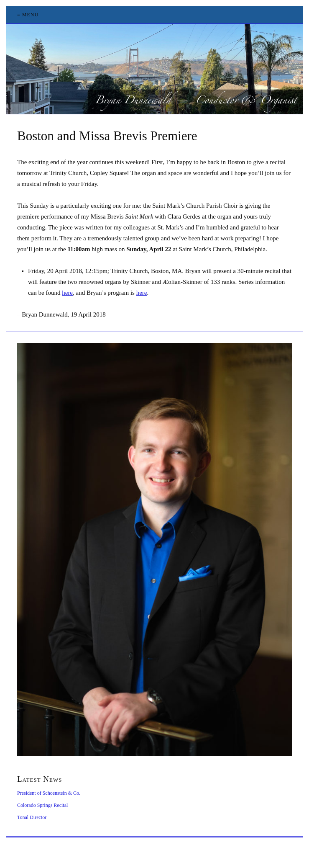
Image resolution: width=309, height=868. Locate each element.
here (67, 293)
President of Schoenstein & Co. (49, 793)
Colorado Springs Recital (42, 805)
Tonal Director (32, 817)
